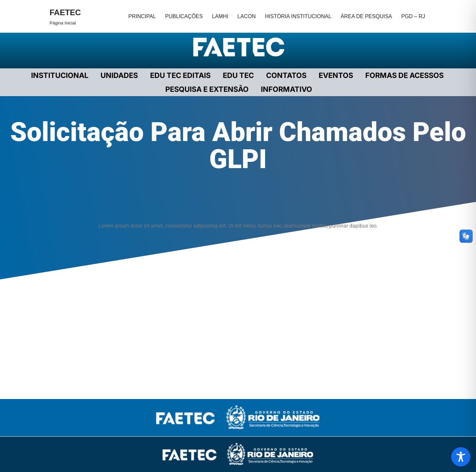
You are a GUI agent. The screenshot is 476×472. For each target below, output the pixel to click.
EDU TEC (238, 75)
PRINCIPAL (142, 16)
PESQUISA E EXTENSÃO (207, 89)
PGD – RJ (413, 16)
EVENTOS (336, 75)
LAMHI (220, 16)
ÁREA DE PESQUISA (366, 16)
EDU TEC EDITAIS (180, 75)
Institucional (60, 75)
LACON (246, 16)
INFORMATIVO (286, 89)
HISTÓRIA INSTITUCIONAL (298, 16)
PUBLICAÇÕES (184, 16)
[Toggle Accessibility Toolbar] (461, 457)
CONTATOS (286, 75)
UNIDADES (119, 75)
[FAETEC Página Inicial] (65, 16)
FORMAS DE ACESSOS (404, 75)
